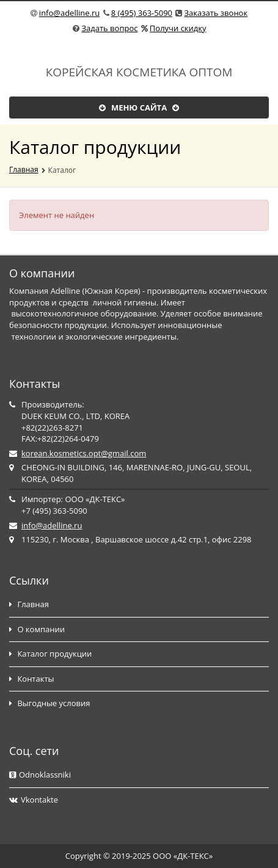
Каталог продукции (50, 654)
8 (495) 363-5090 (142, 13)
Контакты (32, 679)
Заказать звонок (216, 13)
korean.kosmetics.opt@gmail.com (84, 453)
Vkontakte (34, 800)
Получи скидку (178, 28)
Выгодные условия (49, 703)
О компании (37, 629)
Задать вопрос (109, 28)
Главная (24, 170)
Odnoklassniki (40, 775)
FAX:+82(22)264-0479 (60, 439)
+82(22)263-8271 (52, 428)
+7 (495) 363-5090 (54, 511)
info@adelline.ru (69, 13)
